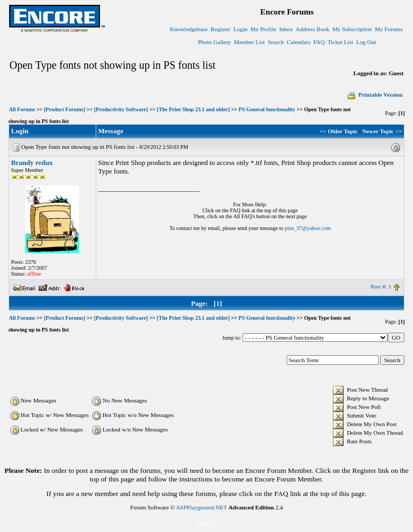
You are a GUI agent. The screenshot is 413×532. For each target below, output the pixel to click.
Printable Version (374, 95)
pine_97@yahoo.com (308, 228)
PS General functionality (267, 109)
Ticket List (340, 42)
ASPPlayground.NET (201, 507)
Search (276, 42)
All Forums (22, 109)
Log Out (366, 42)
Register (221, 29)
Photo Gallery (214, 42)
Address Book (313, 29)
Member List (249, 42)
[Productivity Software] (121, 109)
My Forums (389, 29)
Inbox (286, 29)
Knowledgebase (189, 29)
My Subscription (352, 29)
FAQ (319, 42)
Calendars (298, 42)
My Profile (264, 29)
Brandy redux (32, 163)
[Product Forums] (65, 109)
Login (240, 29)
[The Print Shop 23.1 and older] (194, 109)
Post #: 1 (381, 286)
